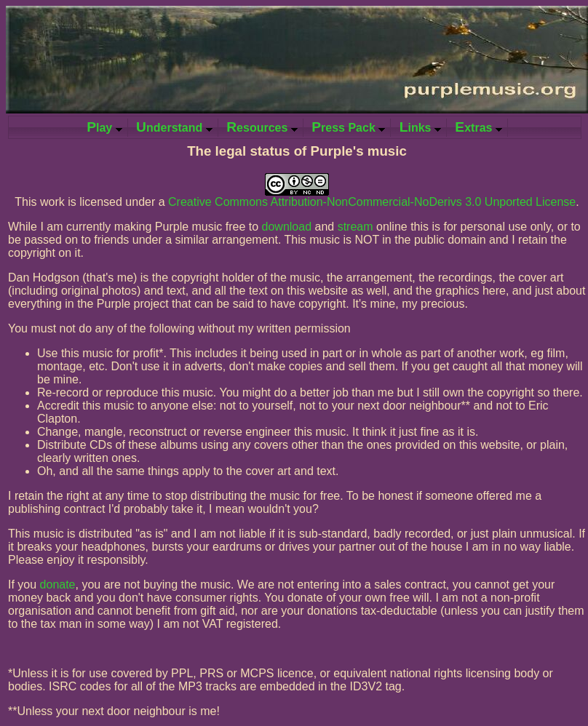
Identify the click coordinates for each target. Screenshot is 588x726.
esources (262, 127)
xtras (478, 127)
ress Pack (348, 127)
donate (58, 585)
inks (420, 127)
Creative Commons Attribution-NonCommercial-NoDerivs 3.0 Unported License (372, 202)
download (287, 227)
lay (104, 127)
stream (355, 227)
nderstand (174, 127)
